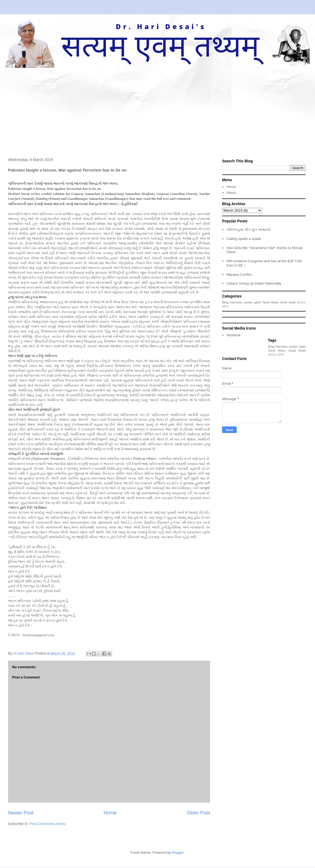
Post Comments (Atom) (48, 824)
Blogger (178, 853)
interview (236, 302)
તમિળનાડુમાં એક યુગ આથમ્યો (248, 230)
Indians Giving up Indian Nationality (254, 283)
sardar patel (252, 302)
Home (110, 813)
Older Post (198, 813)
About (231, 193)
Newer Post (21, 813)
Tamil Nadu (270, 302)
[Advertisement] (157, 108)
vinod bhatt (288, 302)
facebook (234, 335)
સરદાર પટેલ (276, 354)
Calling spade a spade (244, 239)
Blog (225, 302)
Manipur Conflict (239, 274)
